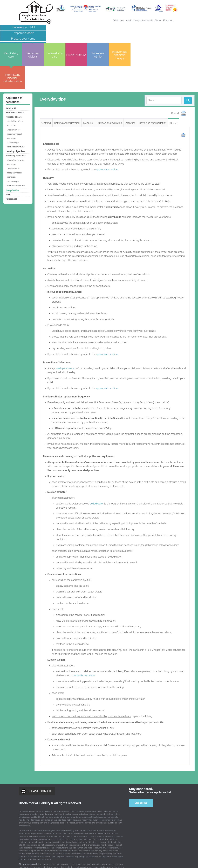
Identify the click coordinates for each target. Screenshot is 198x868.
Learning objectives (15, 110)
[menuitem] (168, 21)
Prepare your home (23, 39)
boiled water (97, 462)
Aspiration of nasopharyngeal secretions (14, 92)
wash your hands (65, 327)
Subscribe (141, 761)
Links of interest (23, 44)
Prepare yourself (23, 33)
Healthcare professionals (139, 21)
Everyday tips (12, 149)
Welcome (119, 21)
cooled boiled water (84, 634)
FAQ (8, 153)
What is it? (11, 67)
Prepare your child (23, 27)
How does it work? (15, 71)
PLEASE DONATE (37, 750)
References (11, 157)
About (158, 21)
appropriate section (107, 128)
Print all (176, 72)
